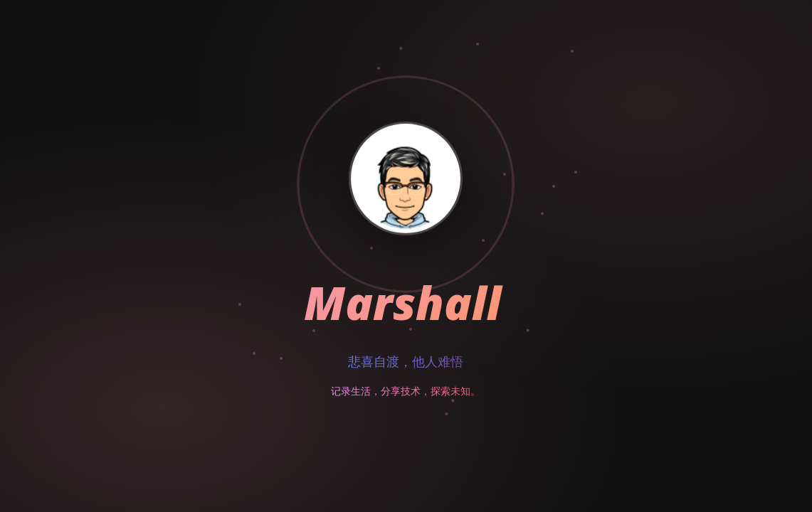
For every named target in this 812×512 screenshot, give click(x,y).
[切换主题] (776, 36)
